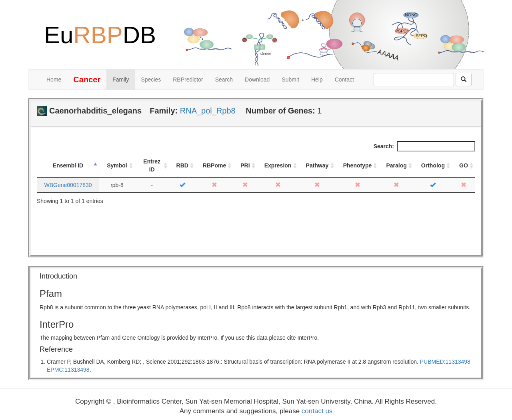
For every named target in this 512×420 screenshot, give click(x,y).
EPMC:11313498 (68, 370)
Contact (344, 80)
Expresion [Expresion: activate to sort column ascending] (278, 165)
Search (224, 80)
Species (151, 80)
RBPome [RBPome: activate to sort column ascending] (214, 165)
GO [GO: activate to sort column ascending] (464, 165)
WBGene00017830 (68, 185)
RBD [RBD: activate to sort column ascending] (182, 165)
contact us (317, 411)
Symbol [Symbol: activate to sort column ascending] (117, 165)
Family (121, 80)
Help (317, 80)
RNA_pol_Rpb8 (208, 111)
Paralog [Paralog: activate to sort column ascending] (396, 165)
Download (257, 80)
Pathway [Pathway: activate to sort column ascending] (317, 165)
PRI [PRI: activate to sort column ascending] (245, 165)
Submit (290, 80)
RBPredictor (188, 80)
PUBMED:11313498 (445, 362)
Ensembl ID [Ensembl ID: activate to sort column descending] (68, 165)
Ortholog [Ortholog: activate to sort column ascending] (433, 165)
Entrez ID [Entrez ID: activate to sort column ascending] (152, 165)
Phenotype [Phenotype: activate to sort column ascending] (358, 165)
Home (54, 80)
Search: (424, 146)
